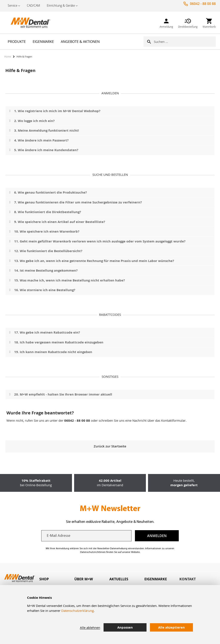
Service (13, 5)
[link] (166, 22)
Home (8, 56)
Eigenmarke (156, 579)
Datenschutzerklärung (77, 611)
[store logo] (26, 23)
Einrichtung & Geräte (61, 5)
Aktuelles (119, 579)
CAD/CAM (33, 5)
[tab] (57, 579)
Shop (44, 579)
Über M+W (84, 579)
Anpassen (125, 627)
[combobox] (185, 42)
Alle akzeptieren (171, 627)
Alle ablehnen (90, 627)
